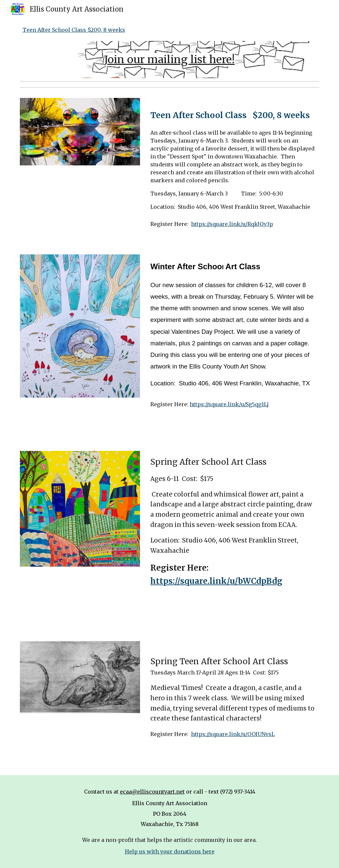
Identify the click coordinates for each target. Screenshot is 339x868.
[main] (170, 60)
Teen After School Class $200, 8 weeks (74, 30)
